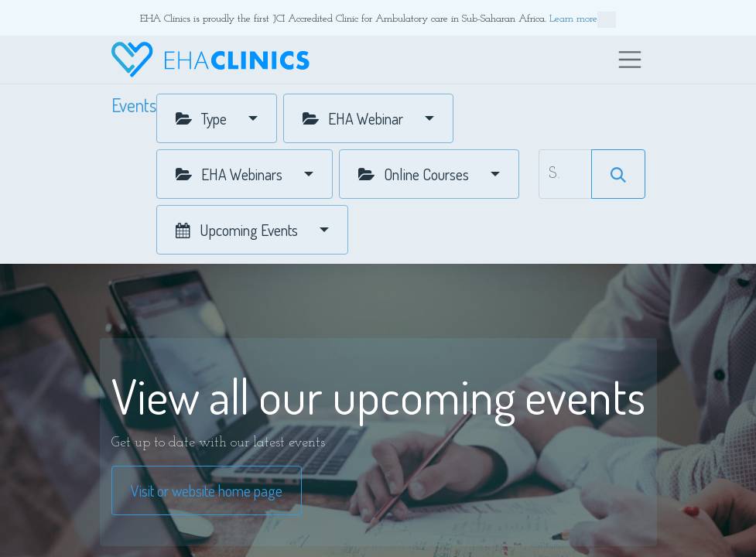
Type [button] (203, 118)
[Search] (618, 174)
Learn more (583, 20)
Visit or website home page (207, 490)
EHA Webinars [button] (231, 174)
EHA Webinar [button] (354, 118)
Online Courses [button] (415, 174)
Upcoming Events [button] (238, 230)
